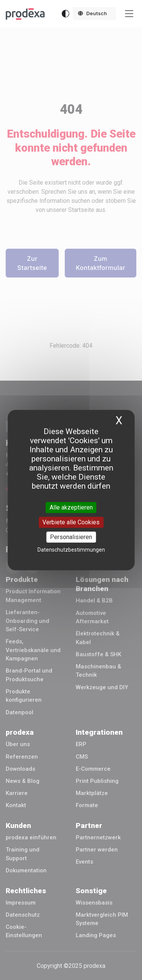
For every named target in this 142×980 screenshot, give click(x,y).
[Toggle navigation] (129, 14)
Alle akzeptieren (71, 507)
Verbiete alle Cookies (71, 522)
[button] (94, 14)
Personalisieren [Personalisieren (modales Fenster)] (71, 537)
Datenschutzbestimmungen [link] (71, 550)
